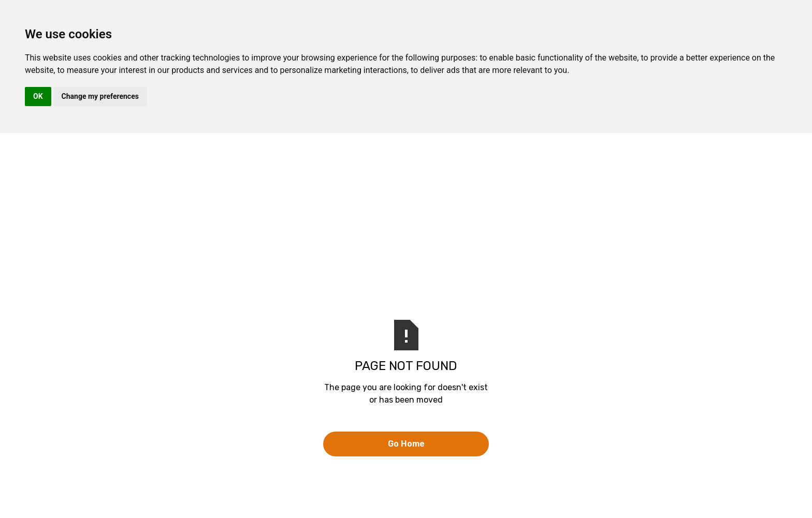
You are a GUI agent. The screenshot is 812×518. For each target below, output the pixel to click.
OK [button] (38, 96)
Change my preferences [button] (100, 96)
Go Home (406, 444)
